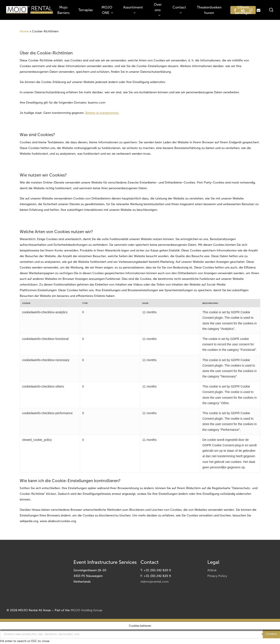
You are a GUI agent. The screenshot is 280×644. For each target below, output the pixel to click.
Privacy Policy (217, 576)
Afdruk (212, 570)
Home (24, 31)
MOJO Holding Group (86, 610)
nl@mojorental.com (155, 582)
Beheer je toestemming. (102, 113)
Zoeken (271, 634)
